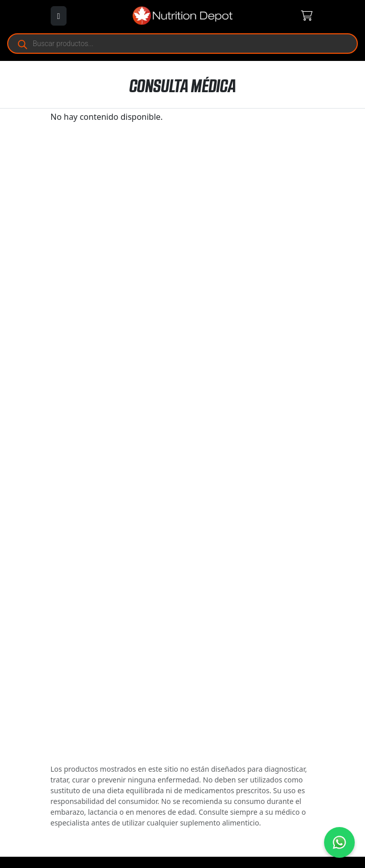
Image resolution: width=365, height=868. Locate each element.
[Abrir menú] (59, 16)
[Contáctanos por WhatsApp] (339, 842)
